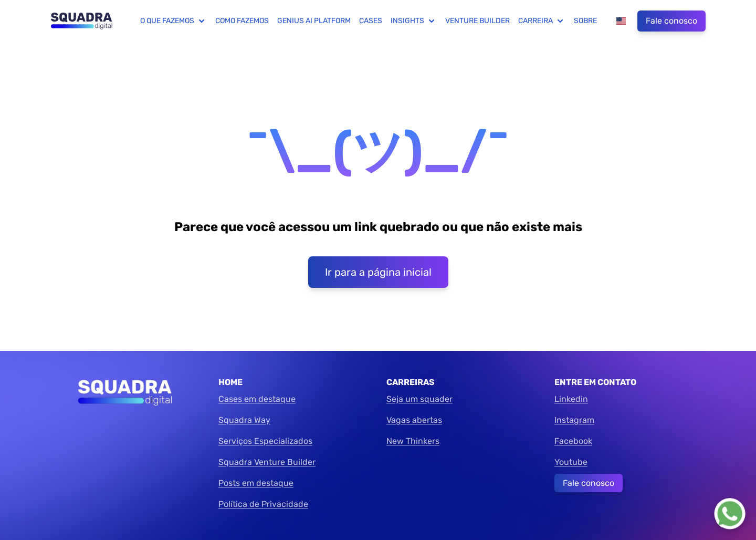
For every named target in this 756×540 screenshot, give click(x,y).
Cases (371, 21)
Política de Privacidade (263, 504)
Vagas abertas (414, 420)
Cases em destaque (257, 399)
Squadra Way (244, 420)
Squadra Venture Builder (267, 462)
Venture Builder (477, 21)
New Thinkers (413, 441)
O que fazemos (174, 21)
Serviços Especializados (265, 441)
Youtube (571, 462)
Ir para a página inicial (378, 272)
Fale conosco (671, 21)
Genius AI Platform (314, 21)
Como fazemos (242, 21)
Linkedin (571, 399)
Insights (414, 21)
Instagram (574, 420)
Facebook (573, 441)
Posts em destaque (256, 483)
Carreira (542, 21)
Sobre (585, 21)
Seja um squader (419, 399)
